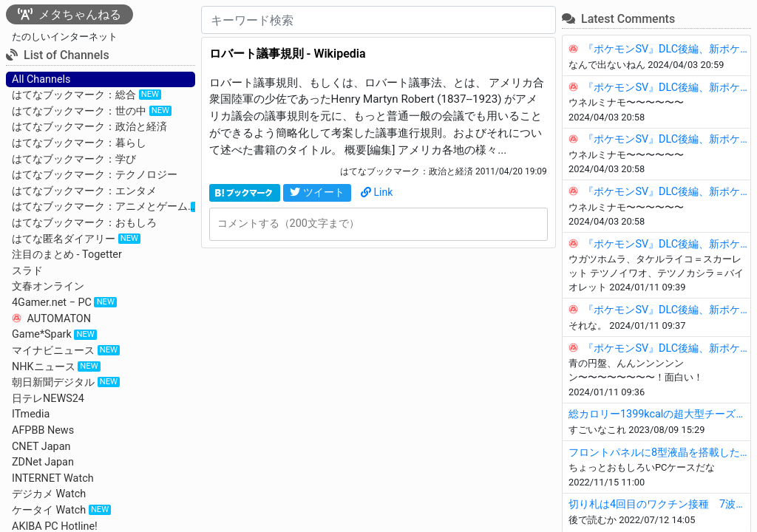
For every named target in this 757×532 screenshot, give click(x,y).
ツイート (317, 192)
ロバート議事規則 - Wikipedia (288, 54)
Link (377, 192)
